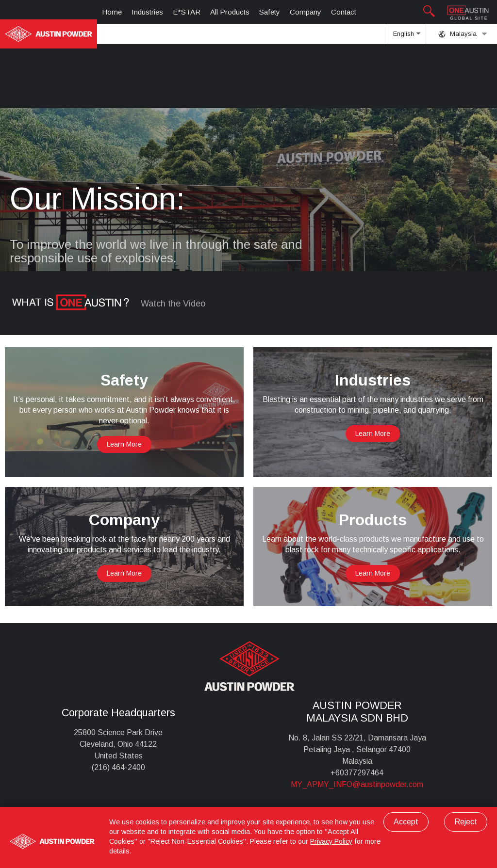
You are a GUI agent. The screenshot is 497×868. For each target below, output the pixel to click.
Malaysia (463, 34)
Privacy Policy (331, 841)
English (407, 37)
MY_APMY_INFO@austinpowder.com (357, 784)
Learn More (124, 444)
